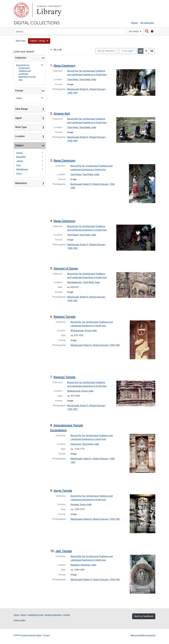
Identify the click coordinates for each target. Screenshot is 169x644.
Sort (106, 51)
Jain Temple (64, 551)
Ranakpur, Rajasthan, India (83, 565)
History (135, 23)
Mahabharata (22, 169)
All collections (147, 23)
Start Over (21, 41)
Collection (21, 58)
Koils (18, 165)
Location (20, 136)
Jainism (20, 161)
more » (19, 173)
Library (49, 10)
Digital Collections (37, 23)
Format (19, 91)
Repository (21, 183)
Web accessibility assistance (143, 635)
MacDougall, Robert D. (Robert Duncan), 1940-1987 (95, 345)
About (23, 615)
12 (127, 51)
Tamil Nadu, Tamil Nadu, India (82, 80)
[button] (39, 41)
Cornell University (21, 10)
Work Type (21, 127)
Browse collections (53, 615)
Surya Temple (63, 491)
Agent (18, 118)
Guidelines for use (35, 615)
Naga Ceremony (64, 66)
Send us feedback (144, 616)
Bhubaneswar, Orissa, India (84, 331)
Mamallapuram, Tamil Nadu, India (84, 282)
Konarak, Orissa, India (81, 505)
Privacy (46, 635)
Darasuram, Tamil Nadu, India (85, 444)
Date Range (21, 109)
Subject (19, 145)
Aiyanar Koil (62, 114)
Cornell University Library (31, 635)
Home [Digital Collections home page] (16, 615)
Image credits (20, 620)
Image (19, 98)
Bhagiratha (21, 157)
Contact (67, 615)
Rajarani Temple (65, 317)
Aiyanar (20, 153)
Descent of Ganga (66, 268)
